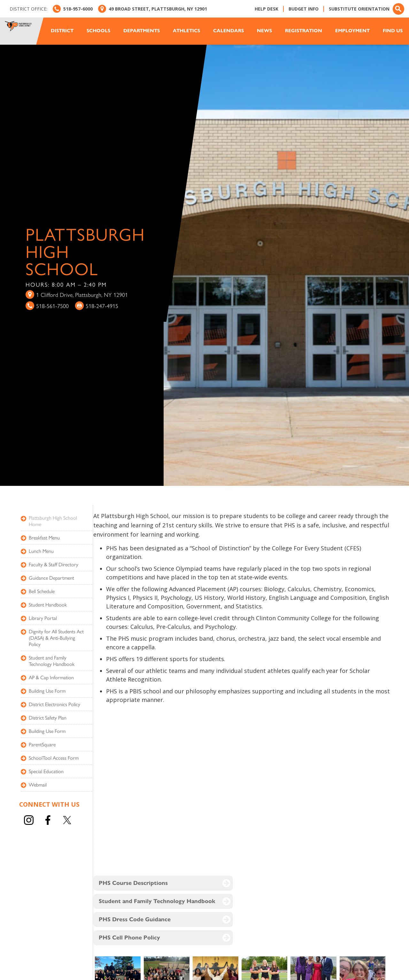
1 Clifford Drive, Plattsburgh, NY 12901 (82, 294)
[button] (66, 31)
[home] (24, 31)
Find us (393, 31)
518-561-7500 (52, 306)
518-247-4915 (102, 306)
